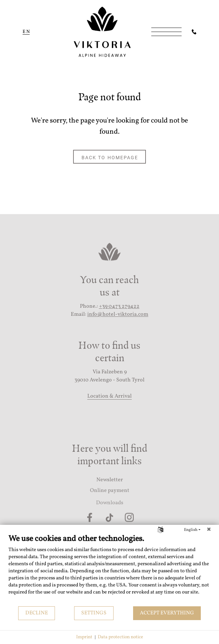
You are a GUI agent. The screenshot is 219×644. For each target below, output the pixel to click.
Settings (94, 613)
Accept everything (167, 613)
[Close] (209, 530)
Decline (37, 613)
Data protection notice (120, 637)
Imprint (84, 637)
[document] (109, 570)
